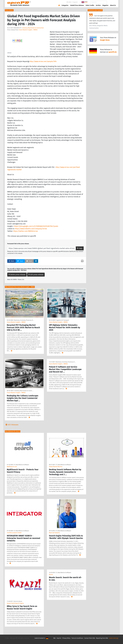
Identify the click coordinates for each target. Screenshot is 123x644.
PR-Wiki (69, 2)
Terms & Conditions (77, 638)
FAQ (54, 638)
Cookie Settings (114, 638)
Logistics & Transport (63, 320)
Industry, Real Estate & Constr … (24, 391)
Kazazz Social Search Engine (15, 603)
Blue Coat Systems (54, 533)
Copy (80, 248)
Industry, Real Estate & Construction (33, 28)
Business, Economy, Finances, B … (24, 320)
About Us (113, 5)
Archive (98, 5)
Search (111, 2)
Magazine (105, 5)
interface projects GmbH (14, 533)
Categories (65, 5)
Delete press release (17, 275)
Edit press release (36, 275)
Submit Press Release (77, 5)
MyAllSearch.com (12, 467)
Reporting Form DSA (102, 638)
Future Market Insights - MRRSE (28, 30)
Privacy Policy (66, 638)
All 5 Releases (12, 425)
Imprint (75, 2)
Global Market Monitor (56, 467)
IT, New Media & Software (22, 465)
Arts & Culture (18, 601)
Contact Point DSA (90, 638)
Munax (51, 574)
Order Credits (90, 5)
